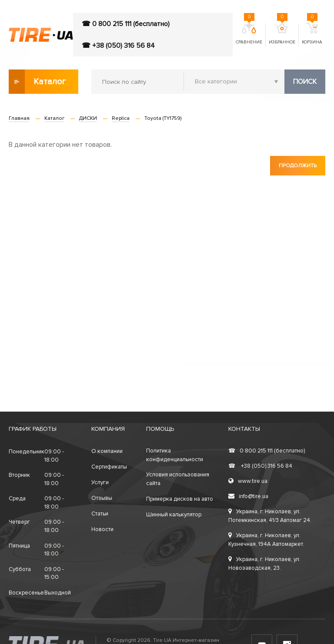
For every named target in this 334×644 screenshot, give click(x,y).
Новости (102, 529)
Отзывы (102, 498)
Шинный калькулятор (174, 515)
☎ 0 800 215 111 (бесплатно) (126, 24)
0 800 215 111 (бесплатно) (267, 451)
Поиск (305, 82)
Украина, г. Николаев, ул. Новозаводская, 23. (264, 564)
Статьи (100, 514)
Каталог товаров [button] (38, 82)
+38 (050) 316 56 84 (260, 466)
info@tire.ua (248, 496)
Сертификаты (109, 467)
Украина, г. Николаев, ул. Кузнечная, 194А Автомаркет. (266, 540)
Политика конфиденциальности (175, 455)
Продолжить (298, 166)
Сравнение (249, 34)
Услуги (100, 482)
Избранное (282, 34)
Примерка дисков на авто (180, 499)
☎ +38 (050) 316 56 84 (118, 46)
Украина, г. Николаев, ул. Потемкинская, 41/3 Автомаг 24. (270, 516)
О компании (107, 451)
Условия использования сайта (178, 479)
